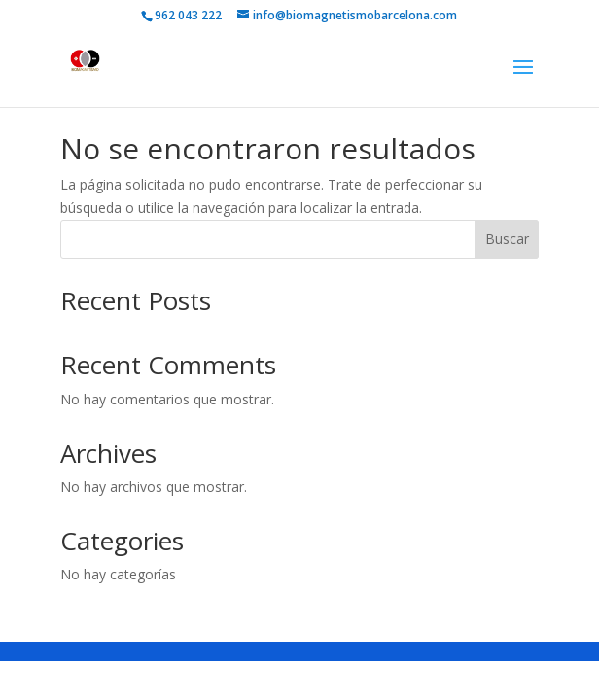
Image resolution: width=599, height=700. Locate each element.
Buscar (507, 239)
